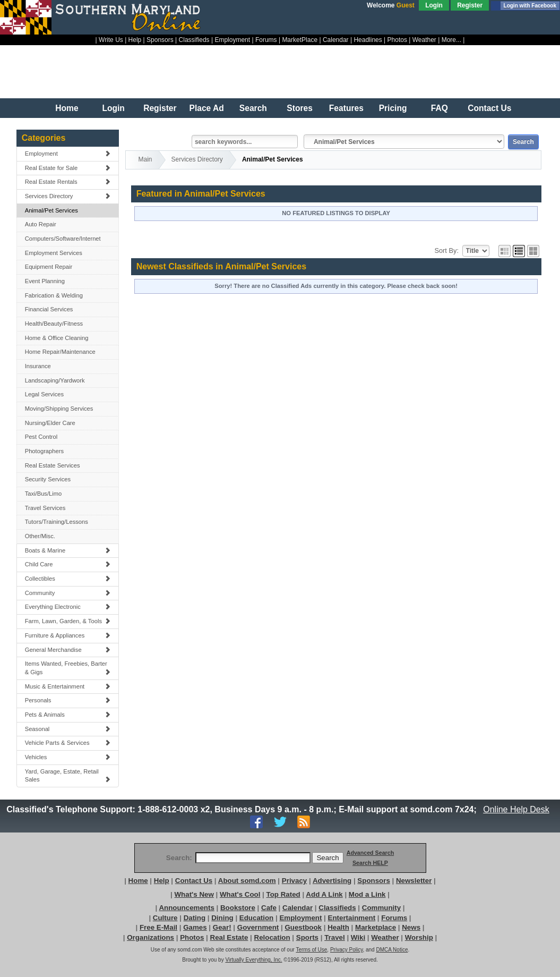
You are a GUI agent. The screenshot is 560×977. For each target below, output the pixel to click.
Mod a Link (367, 894)
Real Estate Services (53, 465)
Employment (232, 40)
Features (346, 108)
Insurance (38, 366)
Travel (335, 937)
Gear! (222, 927)
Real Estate (229, 937)
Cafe (269, 908)
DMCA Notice (392, 950)
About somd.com (247, 881)
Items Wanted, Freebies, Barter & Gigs (68, 668)
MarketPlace (300, 40)
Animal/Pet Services (51, 210)
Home (67, 108)
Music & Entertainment (68, 686)
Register (470, 5)
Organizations (150, 937)
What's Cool (240, 894)
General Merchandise (68, 650)
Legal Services (44, 394)
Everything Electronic (68, 607)
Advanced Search (370, 853)
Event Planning (45, 281)
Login (434, 5)
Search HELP (370, 863)
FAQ (440, 108)
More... (451, 40)
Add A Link (324, 894)
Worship (419, 937)
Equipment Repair (49, 267)
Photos (397, 40)
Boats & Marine (68, 550)
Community (68, 593)
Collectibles (68, 579)
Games (195, 927)
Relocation (272, 937)
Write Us (111, 40)
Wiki (358, 937)
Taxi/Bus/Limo (44, 494)
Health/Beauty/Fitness (54, 324)
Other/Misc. (40, 536)
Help (135, 40)
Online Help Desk (516, 809)
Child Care (68, 564)
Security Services (48, 479)
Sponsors (160, 40)
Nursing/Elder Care (50, 423)
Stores (300, 108)
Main (145, 159)
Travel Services (45, 508)
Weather (424, 40)
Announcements (186, 908)
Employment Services (54, 253)
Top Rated (283, 894)
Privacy (294, 881)
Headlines (368, 40)
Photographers (44, 451)
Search (253, 108)
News (411, 927)
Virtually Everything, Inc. (253, 960)
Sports (307, 937)
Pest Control (41, 437)
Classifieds (194, 40)
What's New (194, 894)
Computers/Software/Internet (63, 239)
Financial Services (49, 309)
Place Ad (206, 108)
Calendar (336, 40)
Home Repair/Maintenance (60, 352)
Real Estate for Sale (68, 168)
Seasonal (68, 729)
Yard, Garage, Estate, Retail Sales (68, 776)
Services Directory (68, 196)
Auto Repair (41, 224)
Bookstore (238, 908)
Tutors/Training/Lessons (57, 522)
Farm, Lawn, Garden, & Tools (68, 621)
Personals (68, 700)
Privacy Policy (347, 950)
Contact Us (489, 108)
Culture (165, 918)
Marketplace (376, 927)
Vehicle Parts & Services (68, 743)
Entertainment (352, 918)
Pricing (393, 108)
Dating (195, 918)
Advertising (332, 881)
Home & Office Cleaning (57, 338)
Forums (266, 40)
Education (256, 918)
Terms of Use (311, 950)
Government (258, 927)
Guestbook (303, 927)
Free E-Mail (158, 927)
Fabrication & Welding (54, 295)
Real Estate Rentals (68, 182)
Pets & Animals (68, 715)
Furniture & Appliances (68, 635)
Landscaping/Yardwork (55, 380)
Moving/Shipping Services (59, 409)
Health (338, 927)
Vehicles (68, 757)
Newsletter (414, 881)
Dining (222, 918)
